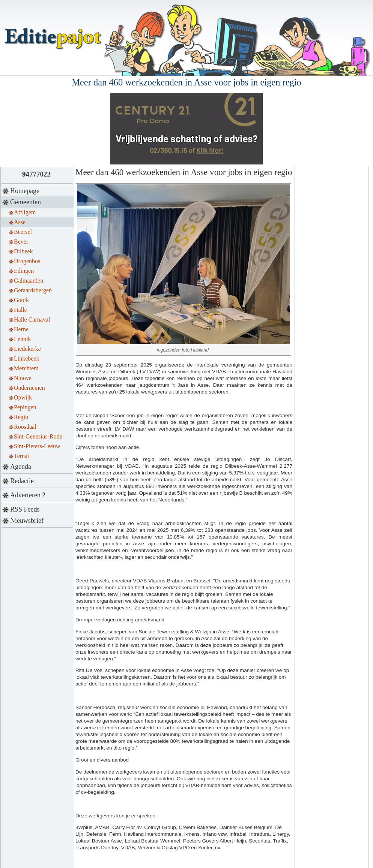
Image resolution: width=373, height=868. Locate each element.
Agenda (21, 467)
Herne (21, 329)
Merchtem (26, 368)
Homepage (25, 191)
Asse (20, 222)
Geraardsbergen (33, 290)
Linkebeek (27, 358)
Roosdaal (25, 427)
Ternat (22, 456)
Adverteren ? (28, 495)
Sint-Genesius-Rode (38, 436)
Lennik (22, 339)
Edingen (24, 271)
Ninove (23, 378)
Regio (21, 417)
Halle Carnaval (32, 320)
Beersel (23, 232)
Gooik (21, 300)
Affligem (25, 212)
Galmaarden (29, 281)
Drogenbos (27, 261)
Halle (20, 310)
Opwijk (23, 397)
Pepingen (25, 407)
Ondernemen (29, 388)
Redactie (22, 481)
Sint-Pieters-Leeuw (37, 446)
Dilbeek (23, 251)
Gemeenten (26, 202)
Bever (21, 242)
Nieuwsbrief (27, 521)
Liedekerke (27, 349)
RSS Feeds (25, 509)
